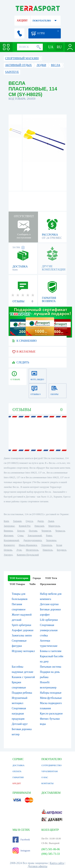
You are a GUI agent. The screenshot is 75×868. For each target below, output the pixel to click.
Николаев (39, 526)
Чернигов (46, 531)
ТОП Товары (17, 584)
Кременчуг (9, 545)
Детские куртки (49, 604)
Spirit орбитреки (21, 625)
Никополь (48, 550)
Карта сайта (57, 863)
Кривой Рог (24, 526)
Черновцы (51, 540)
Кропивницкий (11, 540)
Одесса (29, 521)
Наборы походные (51, 693)
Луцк (19, 550)
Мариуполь (54, 526)
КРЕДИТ (17, 783)
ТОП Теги (51, 578)
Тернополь (47, 545)
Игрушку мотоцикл (23, 651)
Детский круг (20, 724)
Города (37, 578)
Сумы (20, 535)
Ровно (49, 535)
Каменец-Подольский (28, 555)
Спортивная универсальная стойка (49, 630)
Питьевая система (51, 667)
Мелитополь (32, 550)
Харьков (17, 521)
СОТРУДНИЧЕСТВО (51, 765)
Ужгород (8, 555)
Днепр (40, 521)
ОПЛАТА (17, 771)
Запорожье (9, 526)
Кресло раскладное (51, 714)
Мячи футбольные (51, 698)
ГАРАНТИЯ (18, 777)
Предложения (48, 584)
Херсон (21, 531)
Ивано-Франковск (28, 545)
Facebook (21, 840)
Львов (51, 521)
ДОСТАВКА (19, 765)
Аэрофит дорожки (23, 630)
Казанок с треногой (23, 677)
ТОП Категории (19, 578)
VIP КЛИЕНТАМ (49, 771)
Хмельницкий (35, 535)
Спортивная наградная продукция (19, 714)
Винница (8, 531)
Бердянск (61, 550)
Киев (6, 521)
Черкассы (60, 531)
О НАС (45, 777)
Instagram (21, 851)
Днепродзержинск (32, 540)
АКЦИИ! (22, 21)
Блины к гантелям (51, 651)
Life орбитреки (49, 620)
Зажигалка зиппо (22, 635)
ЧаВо (32, 584)
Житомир (9, 535)
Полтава (33, 531)
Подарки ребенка (22, 693)
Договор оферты (38, 866)
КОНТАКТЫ (47, 783)
